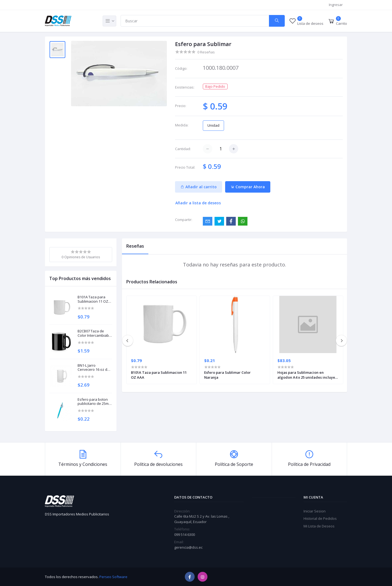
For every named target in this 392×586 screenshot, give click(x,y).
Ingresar (336, 5)
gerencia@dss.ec (188, 547)
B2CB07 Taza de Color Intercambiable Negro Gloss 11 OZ (95, 333)
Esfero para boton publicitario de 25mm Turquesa (95, 402)
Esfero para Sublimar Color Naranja (227, 375)
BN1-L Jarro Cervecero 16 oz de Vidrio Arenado (94, 368)
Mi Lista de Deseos (319, 526)
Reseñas (135, 246)
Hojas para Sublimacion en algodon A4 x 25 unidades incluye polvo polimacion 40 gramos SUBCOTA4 (306, 375)
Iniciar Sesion (315, 511)
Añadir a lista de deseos (198, 203)
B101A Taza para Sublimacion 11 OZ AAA (93, 299)
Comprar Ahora (248, 187)
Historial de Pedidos (320, 518)
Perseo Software (113, 577)
